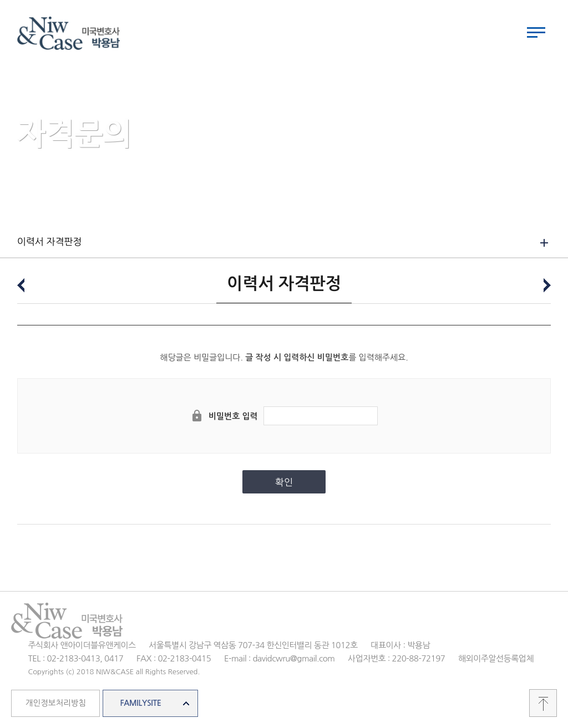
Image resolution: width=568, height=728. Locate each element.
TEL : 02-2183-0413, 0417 (75, 658)
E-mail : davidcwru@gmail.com (280, 658)
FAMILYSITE (140, 703)
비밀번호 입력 (233, 416)
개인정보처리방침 (56, 703)
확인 (284, 482)
